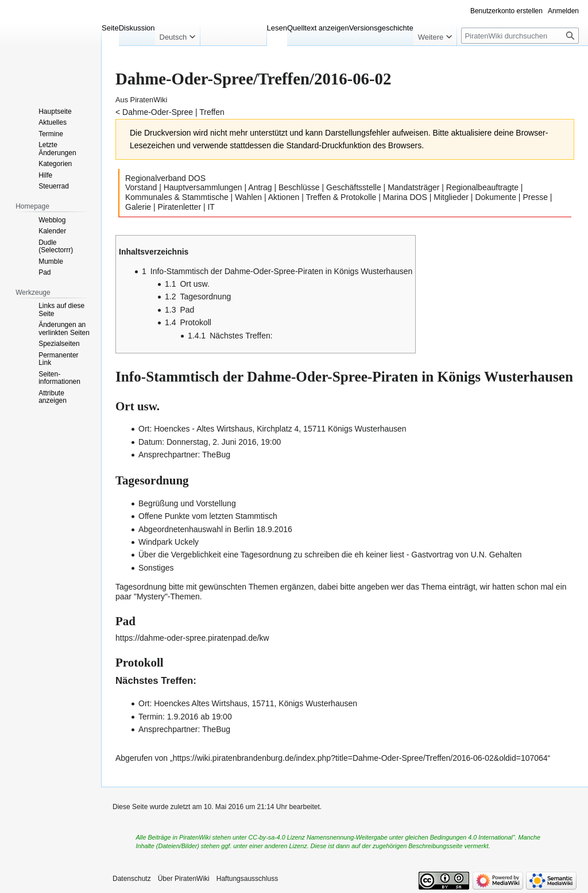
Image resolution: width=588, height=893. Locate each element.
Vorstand (141, 187)
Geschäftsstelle (354, 187)
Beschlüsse (299, 187)
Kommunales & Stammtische (177, 197)
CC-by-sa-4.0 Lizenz (277, 837)
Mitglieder (451, 197)
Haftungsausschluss (247, 879)
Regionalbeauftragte (482, 187)
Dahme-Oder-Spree (158, 112)
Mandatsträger (413, 187)
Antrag (260, 187)
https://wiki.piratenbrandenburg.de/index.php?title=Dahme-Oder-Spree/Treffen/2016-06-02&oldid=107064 (360, 758)
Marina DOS (405, 197)
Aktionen (284, 197)
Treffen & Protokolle (341, 197)
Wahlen (248, 197)
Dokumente (496, 197)
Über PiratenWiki (184, 879)
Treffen (212, 112)
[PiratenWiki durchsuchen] (520, 36)
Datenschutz (132, 879)
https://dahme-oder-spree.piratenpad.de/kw (192, 638)
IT (211, 207)
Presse (535, 197)
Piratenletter (179, 207)
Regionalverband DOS (165, 178)
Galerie (138, 207)
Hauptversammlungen (203, 187)
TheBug (216, 455)
